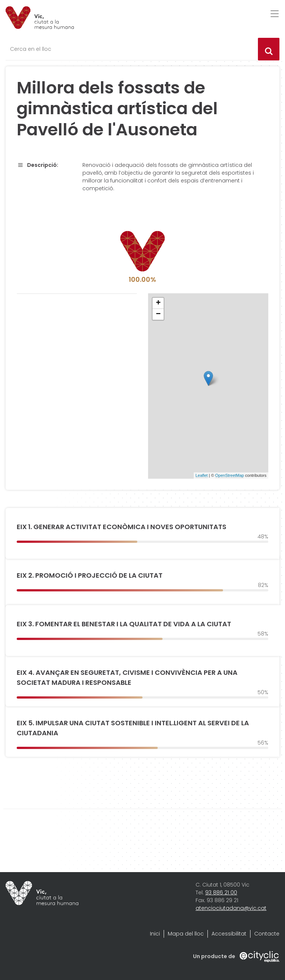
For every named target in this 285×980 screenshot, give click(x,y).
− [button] (158, 314)
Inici (155, 934)
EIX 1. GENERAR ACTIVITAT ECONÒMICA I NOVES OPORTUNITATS (122, 527)
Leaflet (202, 475)
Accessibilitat (229, 934)
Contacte (267, 934)
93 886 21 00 (221, 892)
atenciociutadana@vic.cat (231, 908)
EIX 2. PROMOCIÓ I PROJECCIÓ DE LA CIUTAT (90, 575)
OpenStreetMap (230, 475)
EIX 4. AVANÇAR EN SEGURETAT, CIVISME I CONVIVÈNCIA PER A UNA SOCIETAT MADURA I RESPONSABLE (127, 677)
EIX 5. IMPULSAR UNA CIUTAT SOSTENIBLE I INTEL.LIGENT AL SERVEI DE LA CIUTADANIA (133, 728)
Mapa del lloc (186, 934)
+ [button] (158, 303)
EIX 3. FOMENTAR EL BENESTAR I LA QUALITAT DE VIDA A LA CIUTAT (124, 624)
